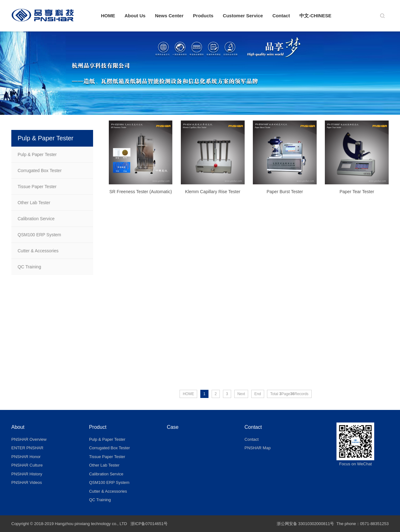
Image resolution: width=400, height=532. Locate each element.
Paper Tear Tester (357, 194)
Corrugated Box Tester (40, 171)
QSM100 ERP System (39, 235)
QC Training (29, 267)
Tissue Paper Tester (37, 187)
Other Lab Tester (34, 203)
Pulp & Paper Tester (37, 154)
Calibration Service (36, 219)
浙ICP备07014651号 (149, 524)
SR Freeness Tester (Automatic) (141, 194)
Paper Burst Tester (285, 194)
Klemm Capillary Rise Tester (213, 194)
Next (241, 394)
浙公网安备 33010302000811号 (306, 524)
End (258, 394)
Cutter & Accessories (38, 251)
